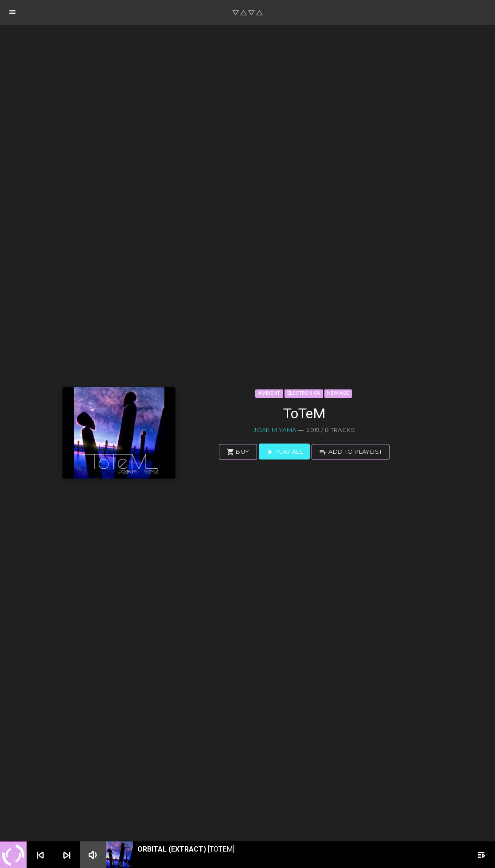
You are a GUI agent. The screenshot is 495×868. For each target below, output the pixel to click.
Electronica (304, 393)
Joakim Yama (275, 430)
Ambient (269, 393)
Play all (285, 452)
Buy (238, 452)
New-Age (338, 393)
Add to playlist (351, 452)
